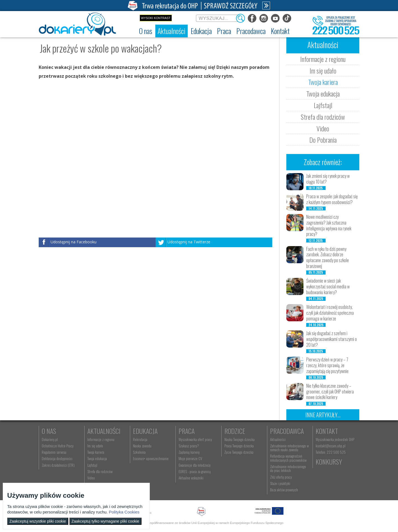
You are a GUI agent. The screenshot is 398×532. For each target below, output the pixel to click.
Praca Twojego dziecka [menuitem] (239, 446)
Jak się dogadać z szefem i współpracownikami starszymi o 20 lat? (332, 339)
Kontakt (327, 431)
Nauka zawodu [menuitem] (142, 446)
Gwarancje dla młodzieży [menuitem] (195, 465)
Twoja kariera (323, 82)
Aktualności (104, 431)
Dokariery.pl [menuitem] (50, 439)
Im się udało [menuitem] (95, 446)
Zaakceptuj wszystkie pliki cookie (38, 521)
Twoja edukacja (323, 93)
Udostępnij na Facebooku (74, 242)
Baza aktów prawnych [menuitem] (284, 490)
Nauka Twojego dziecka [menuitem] (239, 439)
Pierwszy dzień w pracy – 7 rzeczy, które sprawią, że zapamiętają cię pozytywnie (327, 365)
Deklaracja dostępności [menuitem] (57, 458)
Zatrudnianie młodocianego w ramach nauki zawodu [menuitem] (289, 448)
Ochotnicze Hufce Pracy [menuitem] (58, 446)
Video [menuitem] (91, 478)
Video (323, 128)
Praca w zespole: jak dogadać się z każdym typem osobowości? (332, 199)
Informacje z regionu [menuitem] (101, 439)
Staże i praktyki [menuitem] (280, 483)
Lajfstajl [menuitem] (92, 465)
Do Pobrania (323, 140)
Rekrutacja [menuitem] (140, 439)
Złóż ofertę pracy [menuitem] (281, 477)
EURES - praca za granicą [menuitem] (195, 471)
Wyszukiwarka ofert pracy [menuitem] (195, 439)
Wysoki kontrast (156, 18)
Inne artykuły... (323, 415)
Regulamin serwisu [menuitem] (54, 452)
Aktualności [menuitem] (278, 439)
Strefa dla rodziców (323, 117)
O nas (49, 431)
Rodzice (235, 431)
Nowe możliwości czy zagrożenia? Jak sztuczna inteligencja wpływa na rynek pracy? (329, 225)
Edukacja (145, 431)
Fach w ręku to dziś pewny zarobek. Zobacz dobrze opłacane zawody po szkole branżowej (328, 257)
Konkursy (329, 461)
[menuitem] (146, 31)
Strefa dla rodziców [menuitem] (100, 471)
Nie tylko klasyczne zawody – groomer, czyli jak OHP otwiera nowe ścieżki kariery (330, 392)
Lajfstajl (323, 105)
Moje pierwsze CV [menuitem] (190, 458)
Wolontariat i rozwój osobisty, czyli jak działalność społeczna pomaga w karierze (330, 313)
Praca (187, 431)
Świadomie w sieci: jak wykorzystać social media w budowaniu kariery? (328, 286)
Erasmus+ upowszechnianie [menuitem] (151, 458)
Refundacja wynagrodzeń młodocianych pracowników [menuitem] (288, 458)
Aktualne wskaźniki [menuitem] (191, 478)
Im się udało (323, 71)
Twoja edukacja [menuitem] (97, 458)
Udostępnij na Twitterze (189, 242)
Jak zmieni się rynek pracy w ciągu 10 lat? (328, 179)
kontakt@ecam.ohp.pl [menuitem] (331, 446)
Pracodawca (287, 431)
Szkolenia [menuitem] (139, 452)
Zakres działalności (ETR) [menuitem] (58, 465)
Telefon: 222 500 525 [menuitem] (331, 452)
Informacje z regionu (323, 59)
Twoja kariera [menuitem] (96, 452)
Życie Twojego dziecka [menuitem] (239, 452)
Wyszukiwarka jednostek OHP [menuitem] (335, 439)
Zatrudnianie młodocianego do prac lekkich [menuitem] (288, 468)
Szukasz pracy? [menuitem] (189, 446)
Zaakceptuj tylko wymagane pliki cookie (105, 521)
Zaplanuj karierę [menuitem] (189, 452)
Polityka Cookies (124, 512)
